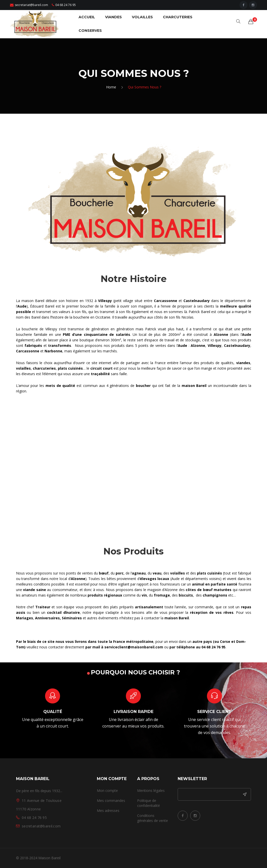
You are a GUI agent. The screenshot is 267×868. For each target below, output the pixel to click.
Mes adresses (108, 811)
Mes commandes (111, 801)
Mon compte (107, 790)
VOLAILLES (142, 17)
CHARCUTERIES (178, 17)
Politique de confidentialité (149, 803)
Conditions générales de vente (153, 818)
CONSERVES (90, 31)
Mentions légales (151, 790)
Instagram (195, 816)
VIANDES (113, 17)
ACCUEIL (87, 17)
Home (111, 87)
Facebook (183, 816)
